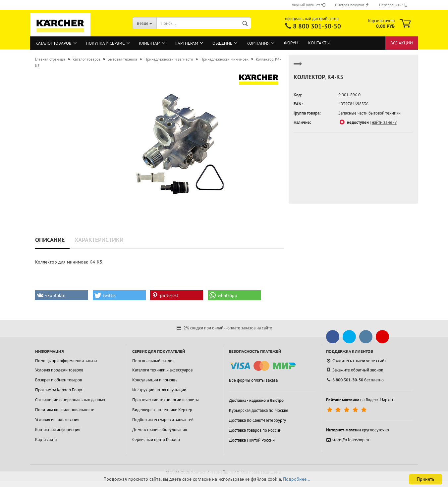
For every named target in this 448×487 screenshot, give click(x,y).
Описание (50, 240)
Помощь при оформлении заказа (66, 361)
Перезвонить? (393, 5)
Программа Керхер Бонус (59, 390)
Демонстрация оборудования (160, 430)
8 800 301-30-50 (317, 26)
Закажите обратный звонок (355, 370)
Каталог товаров (54, 43)
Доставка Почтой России (252, 440)
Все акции (402, 43)
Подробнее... (297, 479)
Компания (258, 43)
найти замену (384, 122)
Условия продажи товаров (59, 370)
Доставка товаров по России (255, 430)
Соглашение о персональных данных (70, 400)
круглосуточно (358, 430)
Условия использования (57, 420)
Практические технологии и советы (166, 400)
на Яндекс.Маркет (360, 400)
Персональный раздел (153, 361)
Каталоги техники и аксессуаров (162, 370)
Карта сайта (46, 439)
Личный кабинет (308, 5)
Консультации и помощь (155, 380)
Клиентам (150, 43)
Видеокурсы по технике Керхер (162, 410)
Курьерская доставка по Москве (259, 410)
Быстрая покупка (352, 5)
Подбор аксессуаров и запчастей (163, 420)
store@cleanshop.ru (348, 440)
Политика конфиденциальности (65, 410)
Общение (222, 43)
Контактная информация (58, 430)
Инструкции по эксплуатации (159, 390)
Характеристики (99, 240)
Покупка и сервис (105, 43)
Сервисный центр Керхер (156, 439)
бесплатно (355, 380)
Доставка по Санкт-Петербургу (257, 420)
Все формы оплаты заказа (253, 380)
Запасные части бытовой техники (369, 113)
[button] (62, 295)
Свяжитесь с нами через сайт (356, 361)
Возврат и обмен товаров (58, 380)
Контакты (319, 43)
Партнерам (186, 43)
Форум (291, 43)
